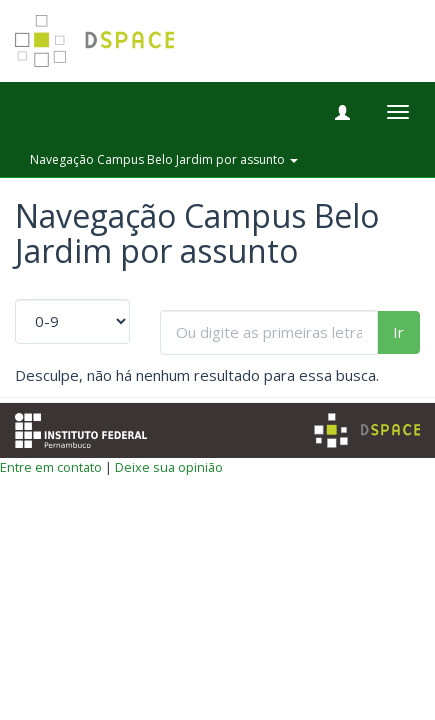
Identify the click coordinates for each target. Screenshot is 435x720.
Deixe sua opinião (169, 467)
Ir (398, 332)
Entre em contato (51, 467)
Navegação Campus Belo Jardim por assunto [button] (164, 159)
